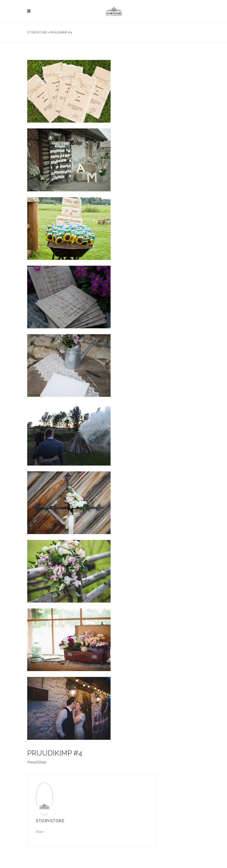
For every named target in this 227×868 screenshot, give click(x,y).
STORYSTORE (37, 32)
